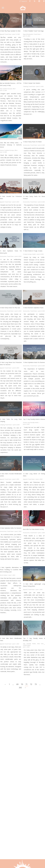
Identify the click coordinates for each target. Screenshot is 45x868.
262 (20, 688)
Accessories (26, 145)
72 (31, 684)
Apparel (25, 479)
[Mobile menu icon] (3, 8)
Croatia (25, 254)
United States (27, 645)
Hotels (34, 254)
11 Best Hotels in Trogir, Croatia (33, 251)
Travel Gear (8, 34)
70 (22, 684)
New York (40, 644)
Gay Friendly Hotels (33, 423)
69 (17, 684)
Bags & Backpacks (28, 34)
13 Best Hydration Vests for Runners (34, 362)
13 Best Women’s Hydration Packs (33, 308)
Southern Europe (7, 89)
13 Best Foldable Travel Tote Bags (33, 31)
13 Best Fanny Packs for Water (32, 142)
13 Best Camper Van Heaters (32, 83)
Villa (14, 89)
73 (36, 684)
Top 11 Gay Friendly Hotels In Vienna (34, 419)
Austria (25, 423)
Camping (25, 86)
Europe (30, 254)
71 (27, 684)
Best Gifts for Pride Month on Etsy (33, 529)
